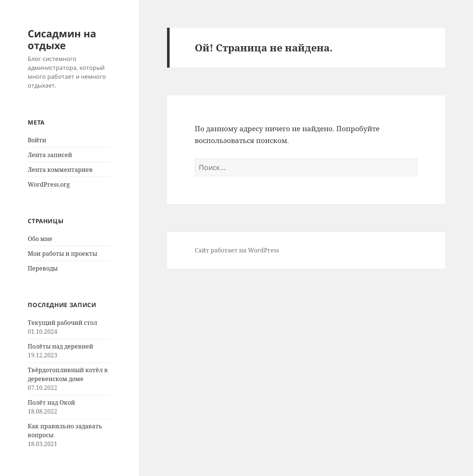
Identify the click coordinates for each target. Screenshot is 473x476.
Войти (37, 140)
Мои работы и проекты (62, 254)
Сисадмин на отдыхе (62, 39)
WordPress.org (49, 184)
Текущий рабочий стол (62, 323)
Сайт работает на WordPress (237, 250)
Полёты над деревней (60, 346)
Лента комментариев (60, 170)
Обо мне (40, 239)
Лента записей (50, 155)
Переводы (43, 268)
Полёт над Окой (51, 402)
